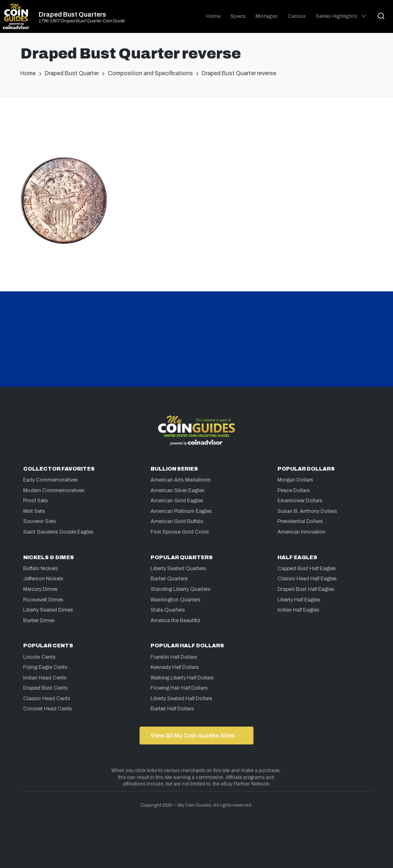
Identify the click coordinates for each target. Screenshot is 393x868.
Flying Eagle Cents (45, 667)
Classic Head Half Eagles (307, 579)
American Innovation (301, 532)
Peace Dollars (294, 490)
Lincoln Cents (39, 657)
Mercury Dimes (40, 589)
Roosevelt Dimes (43, 600)
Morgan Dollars (295, 480)
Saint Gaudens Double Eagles (58, 532)
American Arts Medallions (181, 480)
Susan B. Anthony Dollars (307, 511)
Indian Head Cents (45, 678)
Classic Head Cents (47, 699)
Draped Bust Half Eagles (306, 589)
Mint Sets (34, 511)
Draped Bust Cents (46, 688)
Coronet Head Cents (48, 709)
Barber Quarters (169, 579)
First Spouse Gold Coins (180, 532)
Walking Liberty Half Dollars (182, 678)
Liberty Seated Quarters (178, 569)
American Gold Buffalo (177, 521)
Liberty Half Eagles (299, 600)
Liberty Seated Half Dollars (181, 699)
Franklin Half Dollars (174, 657)
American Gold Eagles (177, 501)
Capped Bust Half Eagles (307, 569)
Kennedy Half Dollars (175, 667)
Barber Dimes (39, 621)
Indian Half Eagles (298, 610)
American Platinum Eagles (181, 511)
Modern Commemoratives (54, 490)
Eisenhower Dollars (300, 501)
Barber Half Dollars (172, 709)
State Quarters (168, 610)
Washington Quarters (176, 600)
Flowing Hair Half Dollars (179, 688)
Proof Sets (36, 501)
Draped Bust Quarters (72, 15)
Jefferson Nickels (43, 579)
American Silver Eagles (178, 490)
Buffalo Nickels (41, 569)
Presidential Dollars (300, 521)
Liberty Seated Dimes (48, 610)
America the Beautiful (175, 621)
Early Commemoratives (51, 480)
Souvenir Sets (40, 521)
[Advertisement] (196, 130)
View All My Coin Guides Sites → (196, 736)
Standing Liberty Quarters (181, 589)
